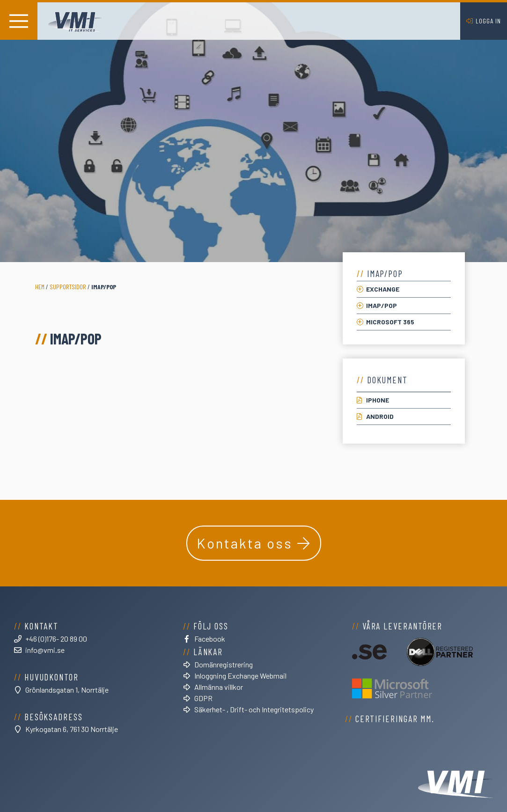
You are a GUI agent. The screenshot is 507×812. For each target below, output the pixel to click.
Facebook (210, 639)
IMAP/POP (382, 305)
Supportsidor (68, 287)
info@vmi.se (45, 650)
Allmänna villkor (219, 687)
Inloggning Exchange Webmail (240, 676)
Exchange (383, 289)
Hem (40, 287)
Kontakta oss (245, 543)
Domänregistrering (224, 664)
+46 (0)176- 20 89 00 (56, 639)
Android (380, 416)
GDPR (203, 698)
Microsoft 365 (390, 322)
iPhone (378, 400)
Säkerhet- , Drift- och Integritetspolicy (254, 709)
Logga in (488, 21)
